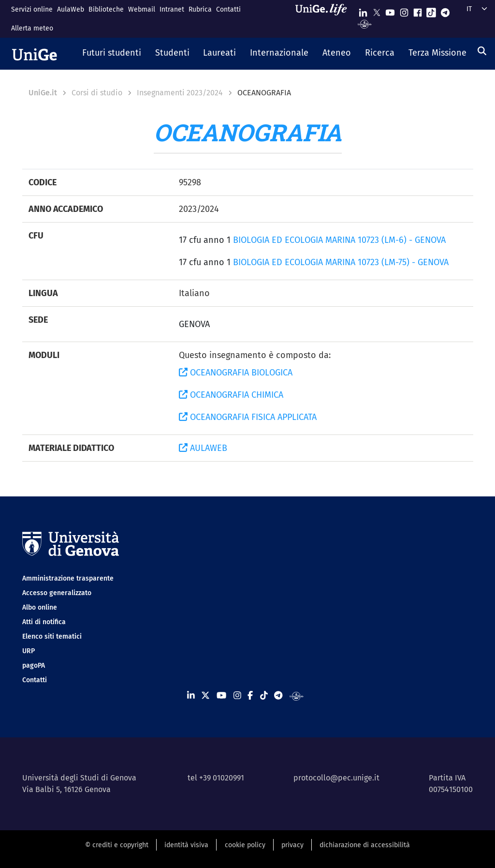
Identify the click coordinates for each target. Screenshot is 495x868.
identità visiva (186, 845)
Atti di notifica (44, 622)
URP (29, 651)
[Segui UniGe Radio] (365, 23)
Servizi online (32, 9)
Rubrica (200, 9)
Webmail (142, 9)
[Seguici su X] (377, 10)
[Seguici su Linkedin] (363, 10)
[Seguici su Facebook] (418, 10)
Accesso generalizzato (57, 593)
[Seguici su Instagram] (404, 10)
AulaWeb (71, 9)
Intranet (172, 9)
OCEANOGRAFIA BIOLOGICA (236, 373)
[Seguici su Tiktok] (431, 10)
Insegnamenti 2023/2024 (180, 93)
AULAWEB (203, 448)
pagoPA (34, 666)
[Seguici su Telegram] (445, 10)
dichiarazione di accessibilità (365, 845)
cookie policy (245, 845)
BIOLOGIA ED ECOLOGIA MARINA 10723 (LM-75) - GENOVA (341, 262)
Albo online (40, 607)
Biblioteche (106, 9)
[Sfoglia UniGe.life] (324, 19)
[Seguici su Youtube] (390, 10)
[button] (112, 54)
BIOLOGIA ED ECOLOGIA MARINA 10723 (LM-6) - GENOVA (339, 240)
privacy (292, 845)
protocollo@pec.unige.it (336, 778)
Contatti (228, 9)
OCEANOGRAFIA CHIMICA (231, 395)
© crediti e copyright (117, 845)
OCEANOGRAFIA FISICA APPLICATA (248, 417)
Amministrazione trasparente (68, 578)
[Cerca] (482, 51)
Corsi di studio (97, 93)
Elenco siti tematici (52, 636)
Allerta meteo (32, 28)
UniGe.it (43, 93)
